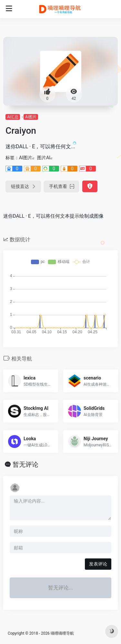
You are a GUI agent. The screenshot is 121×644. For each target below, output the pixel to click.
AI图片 (31, 117)
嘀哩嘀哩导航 (62, 633)
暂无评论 (25, 464)
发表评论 (98, 564)
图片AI (44, 158)
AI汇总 (13, 117)
